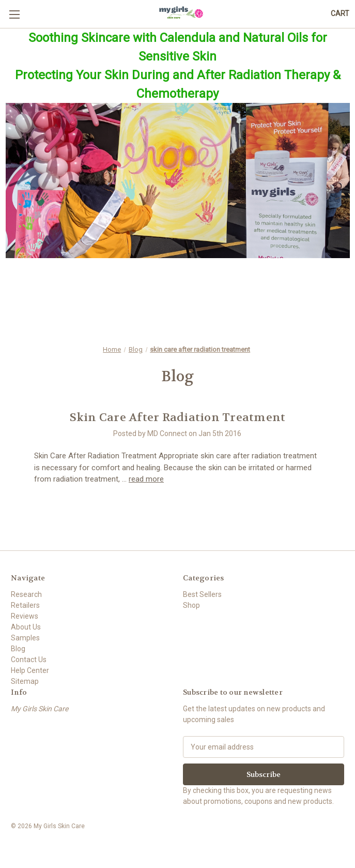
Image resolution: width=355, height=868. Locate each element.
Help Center (30, 670)
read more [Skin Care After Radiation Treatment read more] (146, 479)
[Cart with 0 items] (340, 14)
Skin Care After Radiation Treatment (178, 417)
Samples (25, 638)
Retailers (25, 605)
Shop (191, 605)
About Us (26, 627)
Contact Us (29, 660)
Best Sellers (202, 594)
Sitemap (25, 681)
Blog (18, 649)
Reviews (25, 616)
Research (26, 594)
